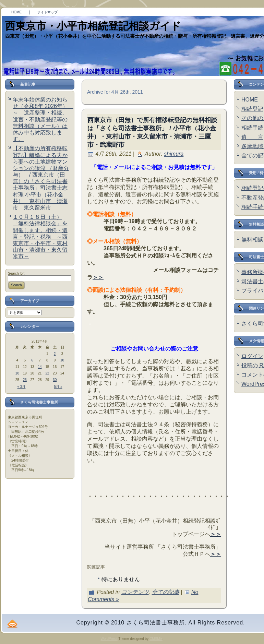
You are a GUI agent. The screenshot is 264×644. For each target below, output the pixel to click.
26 (25, 380)
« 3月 (22, 387)
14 (40, 367)
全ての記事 (166, 592)
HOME (250, 100)
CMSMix (156, 639)
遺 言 (252, 137)
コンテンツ (135, 592)
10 (62, 360)
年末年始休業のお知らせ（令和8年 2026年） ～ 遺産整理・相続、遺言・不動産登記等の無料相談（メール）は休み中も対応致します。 (43, 119)
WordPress (109, 639)
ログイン (252, 356)
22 (47, 373)
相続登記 (252, 109)
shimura (174, 154)
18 (17, 373)
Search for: (16, 273)
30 (55, 380)
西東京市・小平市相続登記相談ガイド (93, 26)
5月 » (58, 387)
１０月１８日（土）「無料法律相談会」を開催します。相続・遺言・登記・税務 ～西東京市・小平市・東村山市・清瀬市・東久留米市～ (40, 237)
